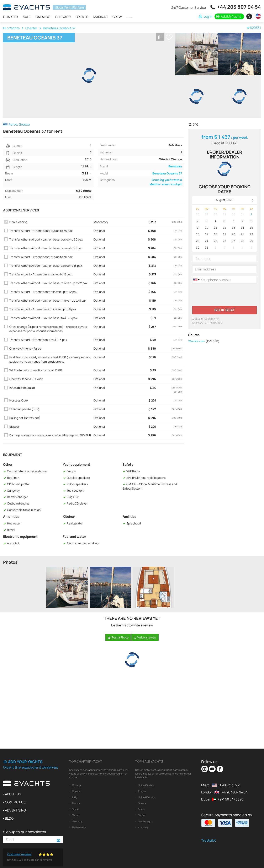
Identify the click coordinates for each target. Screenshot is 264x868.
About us (13, 794)
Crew (117, 17)
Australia (143, 827)
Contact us (15, 802)
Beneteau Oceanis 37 (167, 173)
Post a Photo (118, 637)
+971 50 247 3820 (231, 799)
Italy (74, 797)
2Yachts (11, 28)
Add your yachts (23, 762)
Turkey (76, 815)
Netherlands (79, 827)
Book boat (225, 310)
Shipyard (63, 17)
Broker (82, 17)
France (76, 803)
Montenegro (145, 821)
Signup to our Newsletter (25, 832)
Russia (142, 791)
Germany (77, 821)
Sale (27, 17)
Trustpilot (209, 840)
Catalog (43, 17)
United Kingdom (147, 797)
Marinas (100, 17)
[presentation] (224, 295)
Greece (76, 791)
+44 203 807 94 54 (239, 7)
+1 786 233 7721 (229, 785)
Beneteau (175, 166)
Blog (9, 818)
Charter (10, 17)
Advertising (15, 810)
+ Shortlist (169, 37)
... (129, 17)
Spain (75, 809)
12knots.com (197, 341)
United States (146, 785)
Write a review (145, 637)
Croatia (76, 785)
